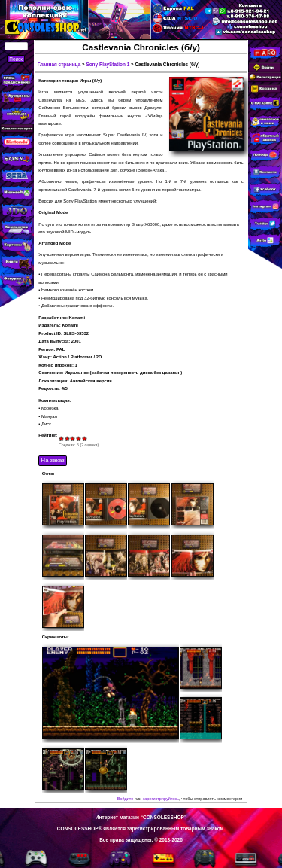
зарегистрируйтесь (161, 799)
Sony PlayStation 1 (108, 64)
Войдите (126, 799)
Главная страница (59, 64)
